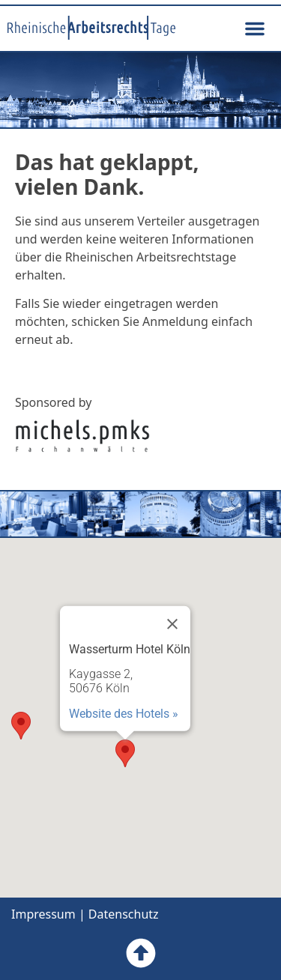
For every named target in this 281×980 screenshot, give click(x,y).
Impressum (43, 914)
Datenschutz (124, 914)
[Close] (172, 623)
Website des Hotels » (124, 713)
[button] (255, 28)
